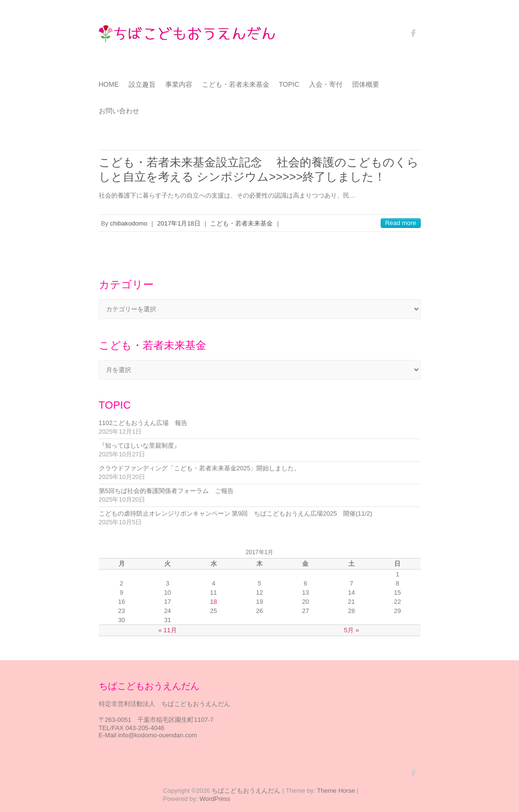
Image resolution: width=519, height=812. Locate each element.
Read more (400, 223)
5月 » (352, 630)
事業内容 (179, 84)
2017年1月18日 (179, 223)
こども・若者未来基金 (236, 84)
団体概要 (366, 84)
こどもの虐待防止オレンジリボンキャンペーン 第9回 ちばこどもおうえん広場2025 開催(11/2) (236, 513)
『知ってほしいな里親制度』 (140, 446)
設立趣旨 (142, 84)
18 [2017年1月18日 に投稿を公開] (213, 602)
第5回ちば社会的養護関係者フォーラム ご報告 (166, 491)
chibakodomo (128, 223)
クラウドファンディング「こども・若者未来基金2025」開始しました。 (200, 468)
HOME (109, 84)
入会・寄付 (326, 84)
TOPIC (289, 84)
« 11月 (167, 630)
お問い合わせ (119, 111)
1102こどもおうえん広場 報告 (143, 423)
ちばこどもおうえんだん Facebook (413, 37)
